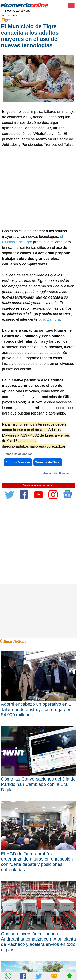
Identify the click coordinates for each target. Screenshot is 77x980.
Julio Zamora (49, 319)
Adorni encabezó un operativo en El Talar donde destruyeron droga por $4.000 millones (37, 709)
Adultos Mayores (18, 462)
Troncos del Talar (48, 462)
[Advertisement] (38, 188)
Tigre (6, 20)
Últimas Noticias (13, 641)
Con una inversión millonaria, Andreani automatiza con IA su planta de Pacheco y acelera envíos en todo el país (38, 942)
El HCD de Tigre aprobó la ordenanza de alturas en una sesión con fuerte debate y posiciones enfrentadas (37, 862)
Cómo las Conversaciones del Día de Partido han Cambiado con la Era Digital (38, 784)
